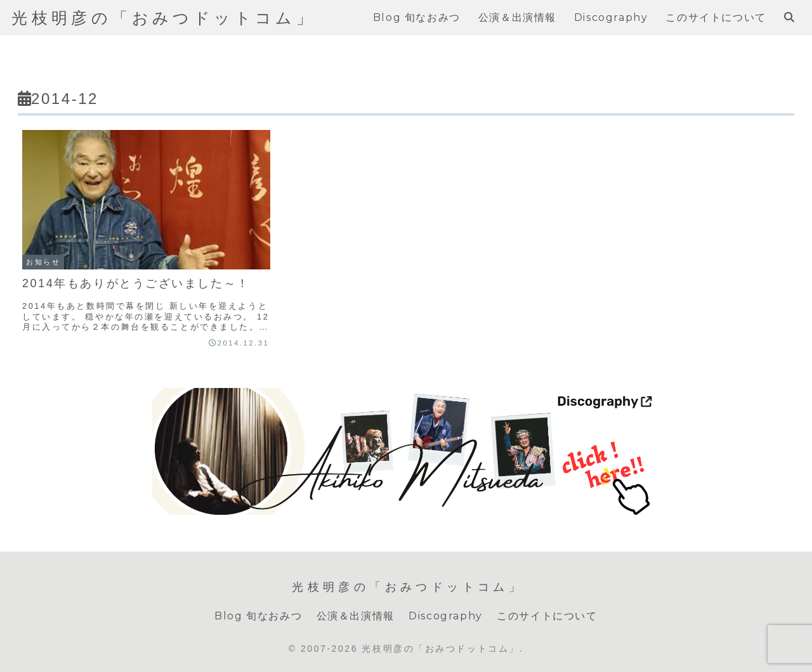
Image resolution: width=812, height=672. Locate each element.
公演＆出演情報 (356, 616)
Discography (446, 616)
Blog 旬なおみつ (258, 616)
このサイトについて (547, 616)
